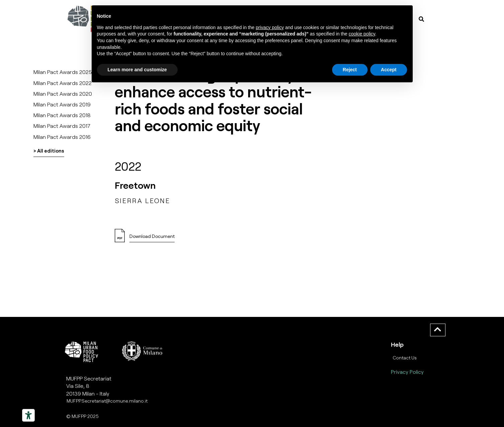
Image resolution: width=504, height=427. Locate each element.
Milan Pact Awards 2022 (63, 83)
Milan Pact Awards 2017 (62, 126)
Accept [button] (389, 70)
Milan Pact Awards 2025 (63, 72)
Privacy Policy (407, 372)
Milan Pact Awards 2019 (62, 104)
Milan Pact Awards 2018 (62, 115)
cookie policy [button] (362, 34)
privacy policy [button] (270, 27)
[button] (152, 238)
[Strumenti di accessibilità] (28, 415)
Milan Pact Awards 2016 (62, 137)
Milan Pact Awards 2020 (63, 94)
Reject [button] (350, 70)
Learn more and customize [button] (137, 70)
